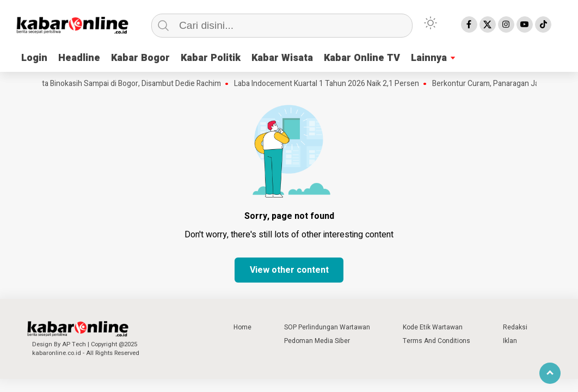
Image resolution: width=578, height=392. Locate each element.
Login (34, 58)
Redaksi (515, 327)
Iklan (510, 341)
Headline (79, 58)
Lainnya (429, 58)
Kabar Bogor (140, 58)
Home (242, 327)
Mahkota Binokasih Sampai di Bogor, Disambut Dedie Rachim (125, 84)
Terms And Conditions (436, 341)
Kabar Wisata (282, 58)
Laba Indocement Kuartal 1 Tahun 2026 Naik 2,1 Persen (332, 84)
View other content (289, 270)
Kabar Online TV (362, 58)
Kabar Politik (211, 58)
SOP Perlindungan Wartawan (327, 327)
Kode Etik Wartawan (433, 327)
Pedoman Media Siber (317, 341)
